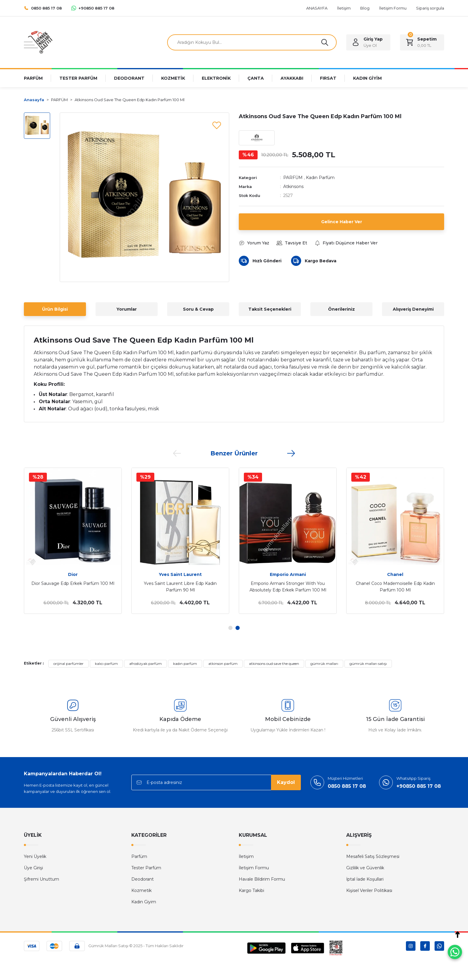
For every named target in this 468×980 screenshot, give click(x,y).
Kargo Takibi (251, 890)
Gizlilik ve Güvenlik (365, 868)
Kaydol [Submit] (286, 782)
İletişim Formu (254, 868)
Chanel (395, 574)
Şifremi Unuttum (41, 879)
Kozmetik (141, 890)
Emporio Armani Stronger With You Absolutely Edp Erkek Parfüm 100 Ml (288, 587)
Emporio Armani (288, 574)
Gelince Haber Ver (342, 222)
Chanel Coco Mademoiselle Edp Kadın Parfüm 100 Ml (395, 587)
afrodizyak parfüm (146, 664)
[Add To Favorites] (217, 125)
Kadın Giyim (144, 902)
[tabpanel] (73, 541)
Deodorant (143, 879)
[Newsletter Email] (216, 782)
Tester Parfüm (146, 868)
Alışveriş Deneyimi (413, 309)
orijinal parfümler (68, 664)
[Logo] (38, 42)
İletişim (246, 856)
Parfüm (139, 856)
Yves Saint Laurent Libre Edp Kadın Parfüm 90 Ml (180, 587)
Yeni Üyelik (35, 856)
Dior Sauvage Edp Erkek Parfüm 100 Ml (73, 583)
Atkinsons (293, 187)
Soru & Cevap (198, 309)
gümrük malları (324, 664)
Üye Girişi (33, 868)
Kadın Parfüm (320, 178)
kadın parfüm (185, 664)
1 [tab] (230, 628)
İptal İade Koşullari (365, 879)
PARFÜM (293, 178)
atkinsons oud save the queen (274, 664)
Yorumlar (127, 309)
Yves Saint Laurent (180, 574)
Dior (73, 574)
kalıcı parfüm (106, 664)
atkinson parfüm (223, 664)
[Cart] (422, 42)
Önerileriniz (341, 309)
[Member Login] (368, 42)
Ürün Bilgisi (55, 309)
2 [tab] (238, 628)
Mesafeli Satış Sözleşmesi (373, 856)
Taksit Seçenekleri (270, 309)
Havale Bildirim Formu (262, 879)
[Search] (252, 42)
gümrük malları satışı (368, 664)
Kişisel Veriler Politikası (369, 890)
